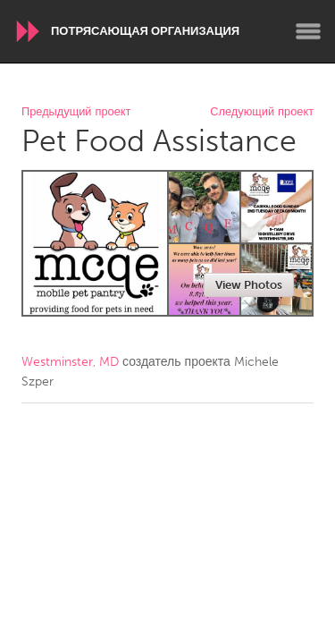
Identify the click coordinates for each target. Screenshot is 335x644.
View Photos (249, 285)
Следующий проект (262, 112)
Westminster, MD (70, 362)
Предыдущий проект (76, 112)
